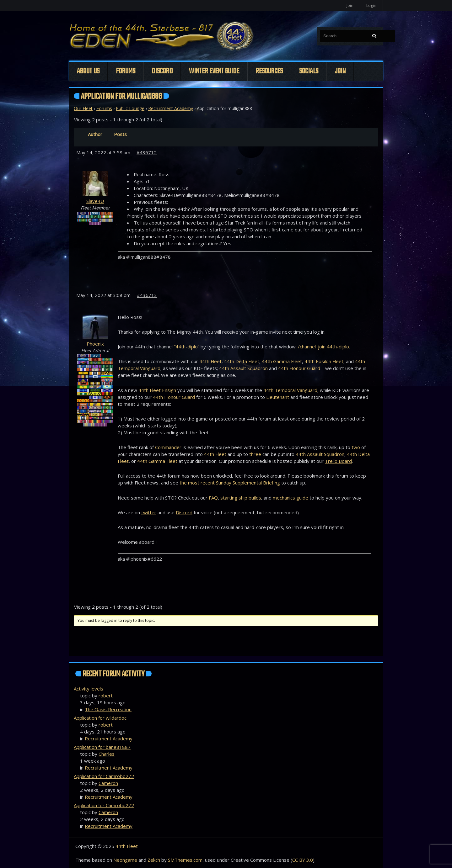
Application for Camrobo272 (104, 776)
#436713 (147, 295)
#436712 (147, 152)
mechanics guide (291, 498)
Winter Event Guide (214, 71)
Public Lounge (130, 108)
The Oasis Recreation (108, 709)
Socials (309, 71)
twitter (149, 512)
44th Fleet (127, 846)
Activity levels (89, 689)
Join (350, 5)
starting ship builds (241, 498)
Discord (162, 71)
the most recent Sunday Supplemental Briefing (230, 483)
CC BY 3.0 (303, 860)
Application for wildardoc (100, 718)
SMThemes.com (185, 860)
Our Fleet (83, 108)
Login (371, 5)
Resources (269, 71)
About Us (88, 71)
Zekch (154, 860)
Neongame (125, 860)
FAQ (213, 498)
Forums (126, 71)
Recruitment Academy (171, 108)
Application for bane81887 (102, 747)
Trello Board (338, 461)
